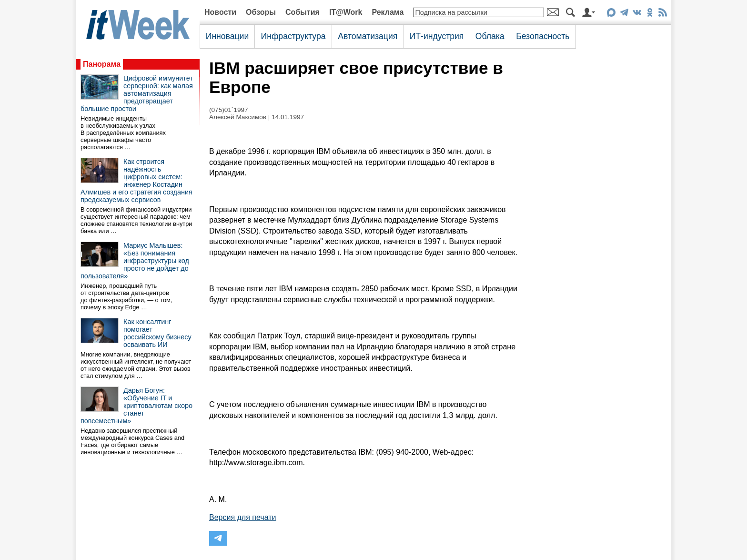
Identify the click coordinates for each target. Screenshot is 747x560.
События (303, 12)
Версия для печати (242, 517)
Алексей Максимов (238, 117)
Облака (490, 36)
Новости (220, 12)
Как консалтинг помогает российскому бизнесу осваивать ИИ (157, 333)
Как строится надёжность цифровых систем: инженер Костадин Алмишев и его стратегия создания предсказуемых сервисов (136, 181)
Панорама (102, 64)
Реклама (388, 12)
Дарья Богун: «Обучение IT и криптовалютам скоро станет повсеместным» (136, 406)
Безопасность (543, 36)
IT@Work (346, 12)
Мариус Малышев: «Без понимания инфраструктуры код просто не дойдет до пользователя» (135, 261)
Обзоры (261, 12)
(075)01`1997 (229, 110)
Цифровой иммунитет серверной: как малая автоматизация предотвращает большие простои (137, 93)
